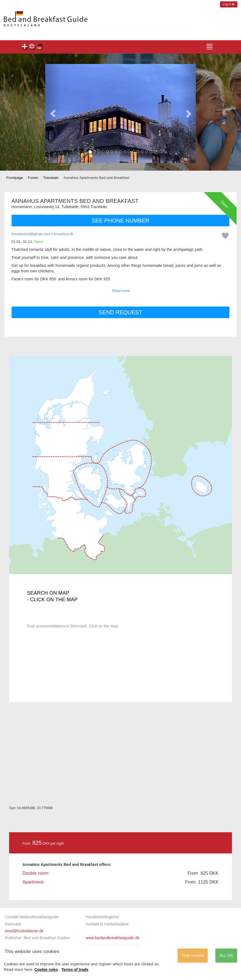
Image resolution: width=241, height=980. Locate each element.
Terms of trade (75, 970)
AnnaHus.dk (63, 234)
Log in (229, 4)
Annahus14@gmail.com (31, 234)
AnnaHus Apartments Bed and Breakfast (25, 47)
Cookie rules (46, 970)
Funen (33, 178)
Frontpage (15, 178)
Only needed (193, 955)
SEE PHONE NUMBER (121, 221)
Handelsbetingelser (103, 917)
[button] (53, 114)
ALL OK (226, 955)
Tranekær (51, 178)
